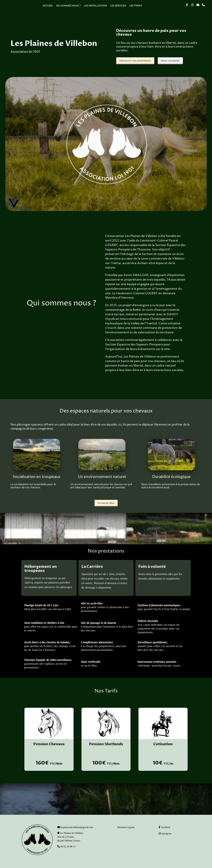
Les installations (95, 5)
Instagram (165, 834)
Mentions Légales (126, 827)
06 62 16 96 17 (68, 846)
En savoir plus (106, 503)
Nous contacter (170, 61)
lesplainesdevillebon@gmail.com (77, 827)
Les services (118, 5)
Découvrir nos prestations (135, 61)
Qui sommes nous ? (68, 5)
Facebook (165, 827)
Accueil (48, 5)
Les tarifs (136, 5)
